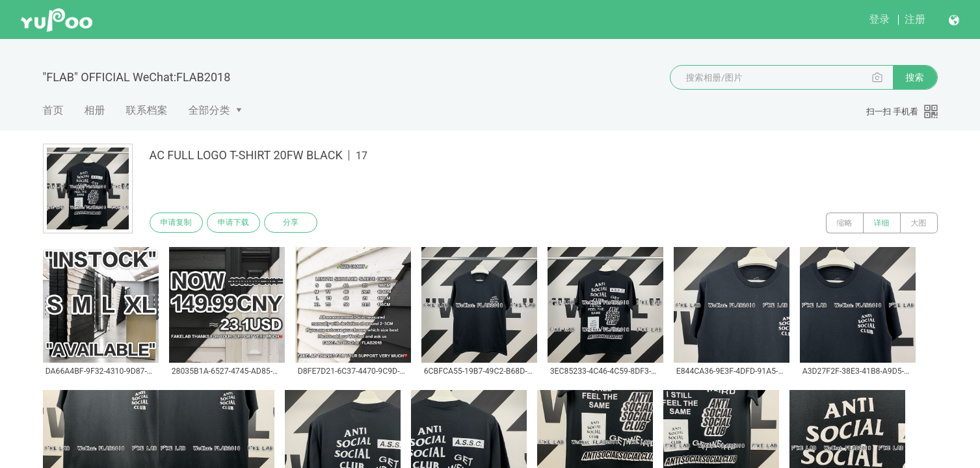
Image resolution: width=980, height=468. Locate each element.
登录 (879, 19)
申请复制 (177, 223)
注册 (915, 19)
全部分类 (209, 110)
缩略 (845, 223)
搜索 (915, 77)
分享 (294, 223)
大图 (919, 223)
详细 (882, 223)
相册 (95, 110)
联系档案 (147, 110)
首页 (53, 110)
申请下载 (235, 223)
